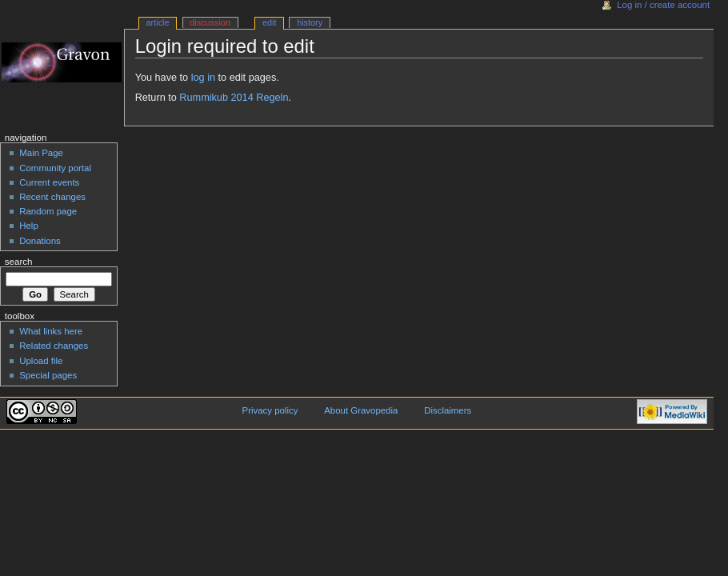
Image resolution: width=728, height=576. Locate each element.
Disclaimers (448, 410)
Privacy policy (270, 410)
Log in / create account (663, 5)
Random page (48, 211)
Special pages (48, 375)
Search (19, 262)
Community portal (55, 168)
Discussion (210, 22)
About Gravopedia (361, 410)
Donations (40, 241)
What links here (51, 331)
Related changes (54, 346)
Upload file (41, 361)
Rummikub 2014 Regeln (234, 98)
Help (29, 226)
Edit (270, 22)
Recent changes (52, 197)
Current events (49, 182)
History (310, 22)
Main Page (41, 153)
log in (203, 78)
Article (158, 22)
